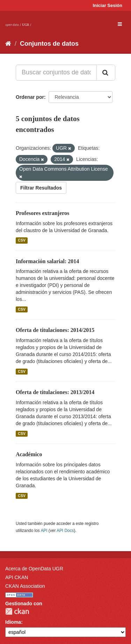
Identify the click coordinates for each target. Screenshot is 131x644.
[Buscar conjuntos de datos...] (56, 73)
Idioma (13, 622)
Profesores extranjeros (42, 213)
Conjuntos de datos (49, 44)
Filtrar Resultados (41, 188)
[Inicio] (8, 44)
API (44, 531)
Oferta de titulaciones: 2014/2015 (55, 330)
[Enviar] (106, 73)
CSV (22, 240)
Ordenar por (30, 97)
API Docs (65, 531)
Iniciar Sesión (107, 5)
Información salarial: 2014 (47, 261)
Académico (29, 454)
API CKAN (17, 577)
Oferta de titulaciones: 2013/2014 (55, 392)
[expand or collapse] (120, 24)
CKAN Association (25, 586)
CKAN (17, 611)
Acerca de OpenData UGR (34, 569)
